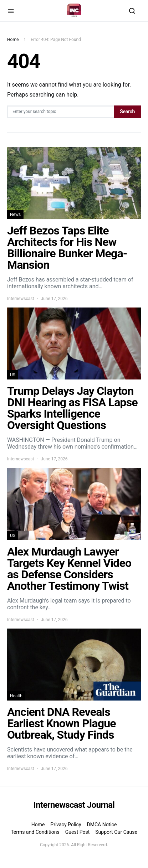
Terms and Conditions (35, 832)
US (13, 375)
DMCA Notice (102, 825)
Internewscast (21, 299)
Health (16, 696)
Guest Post (78, 832)
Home (13, 40)
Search (127, 112)
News (15, 215)
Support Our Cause (116, 832)
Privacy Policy (66, 825)
